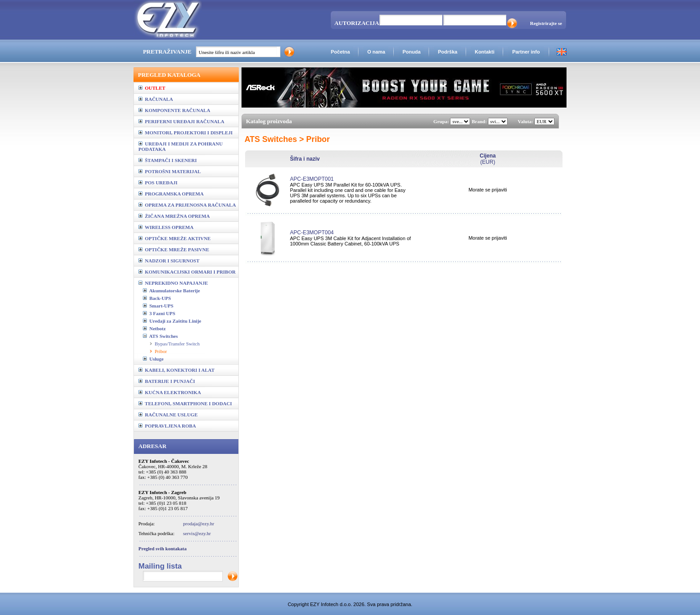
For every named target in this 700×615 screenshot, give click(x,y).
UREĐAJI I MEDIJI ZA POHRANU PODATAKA (181, 146)
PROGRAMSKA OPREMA (171, 194)
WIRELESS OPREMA (166, 227)
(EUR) (487, 159)
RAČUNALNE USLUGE (168, 415)
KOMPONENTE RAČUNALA (174, 110)
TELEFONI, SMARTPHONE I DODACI (185, 403)
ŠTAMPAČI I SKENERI (168, 160)
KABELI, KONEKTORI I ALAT (177, 370)
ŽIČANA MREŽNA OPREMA (174, 216)
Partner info (526, 52)
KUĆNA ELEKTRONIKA (170, 392)
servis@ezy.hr (197, 533)
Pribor (161, 351)
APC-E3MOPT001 (312, 179)
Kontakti (484, 52)
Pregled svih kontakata (162, 549)
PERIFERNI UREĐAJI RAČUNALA (181, 121)
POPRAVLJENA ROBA (167, 426)
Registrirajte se (546, 23)
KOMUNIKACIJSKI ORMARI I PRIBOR (187, 272)
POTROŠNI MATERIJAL (170, 171)
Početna (340, 52)
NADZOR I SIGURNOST (169, 261)
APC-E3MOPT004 (312, 233)
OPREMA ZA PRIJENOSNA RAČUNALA (187, 205)
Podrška (448, 52)
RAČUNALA (156, 99)
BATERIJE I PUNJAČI (167, 381)
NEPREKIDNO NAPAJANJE (173, 283)
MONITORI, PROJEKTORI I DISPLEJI (185, 133)
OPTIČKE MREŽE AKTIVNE (175, 238)
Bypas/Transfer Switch (177, 344)
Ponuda (412, 52)
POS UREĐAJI (158, 183)
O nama (376, 52)
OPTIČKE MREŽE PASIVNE (174, 249)
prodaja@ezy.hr (199, 524)
